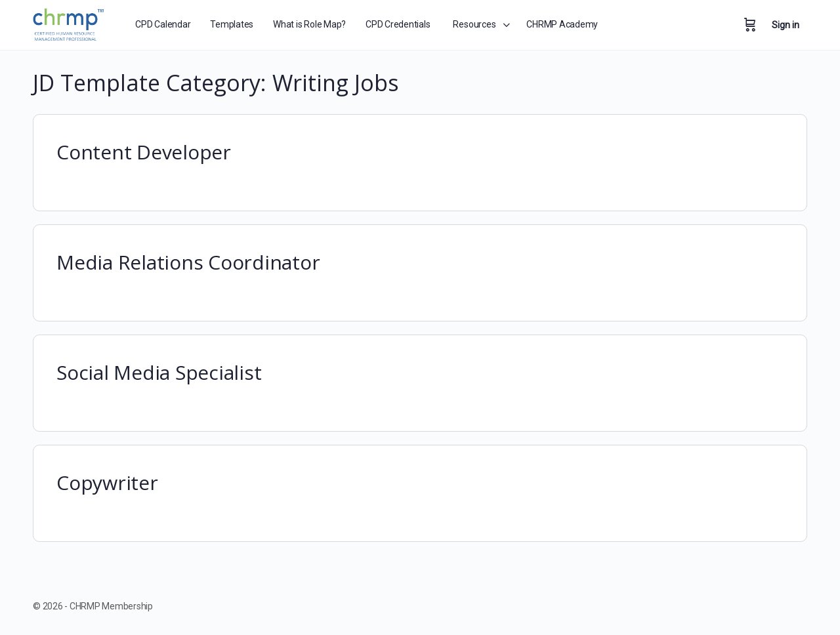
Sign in (786, 25)
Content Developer (144, 152)
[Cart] (750, 25)
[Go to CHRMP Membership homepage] (69, 23)
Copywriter (107, 482)
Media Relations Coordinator (188, 262)
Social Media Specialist (159, 372)
